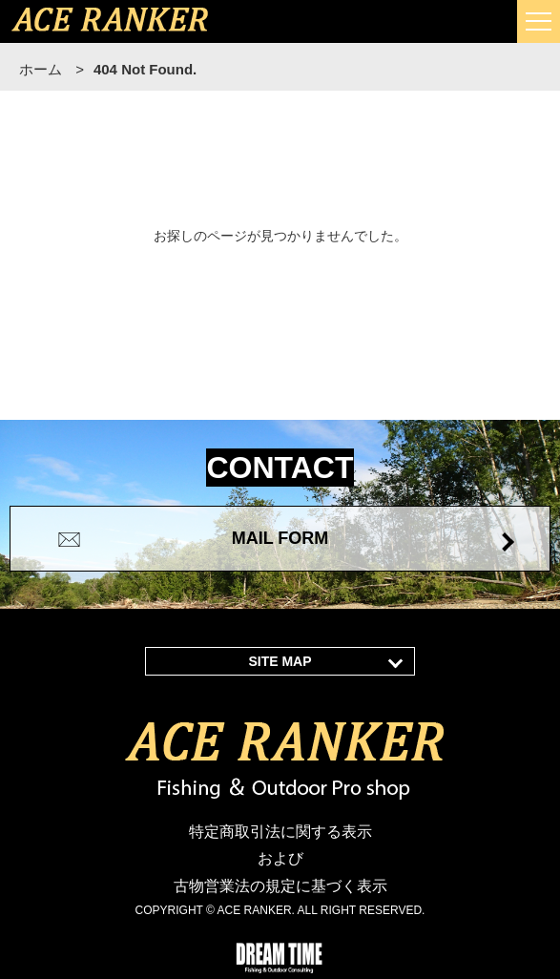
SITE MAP (280, 661)
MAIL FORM (280, 538)
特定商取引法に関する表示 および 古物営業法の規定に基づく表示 (280, 859)
